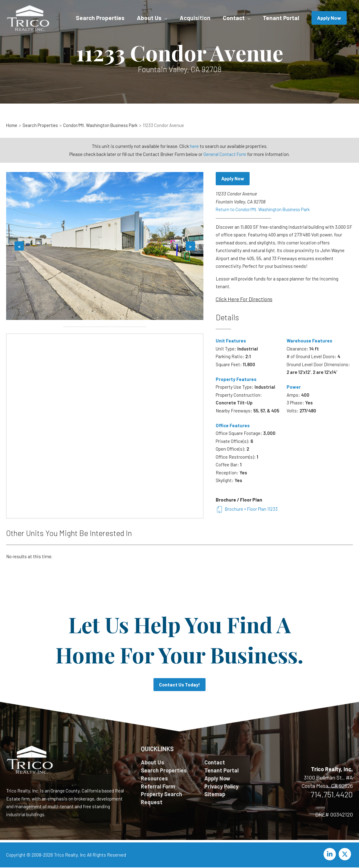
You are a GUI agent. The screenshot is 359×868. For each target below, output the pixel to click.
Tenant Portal (221, 771)
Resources (154, 779)
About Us (153, 763)
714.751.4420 (332, 795)
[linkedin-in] (331, 855)
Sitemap (215, 796)
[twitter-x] (346, 855)
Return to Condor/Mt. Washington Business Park (264, 210)
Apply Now (233, 179)
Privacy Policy (221, 788)
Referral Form (158, 788)
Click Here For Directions (244, 299)
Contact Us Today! (180, 685)
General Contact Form (225, 154)
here (194, 146)
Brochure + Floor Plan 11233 (247, 509)
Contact (215, 763)
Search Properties (164, 771)
